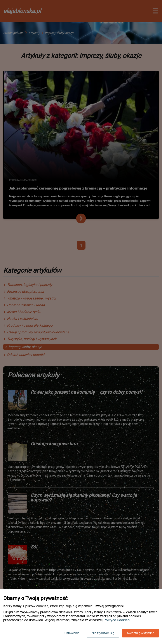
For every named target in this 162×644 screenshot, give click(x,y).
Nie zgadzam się (103, 633)
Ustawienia (72, 633)
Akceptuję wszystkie (140, 633)
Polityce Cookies (117, 620)
